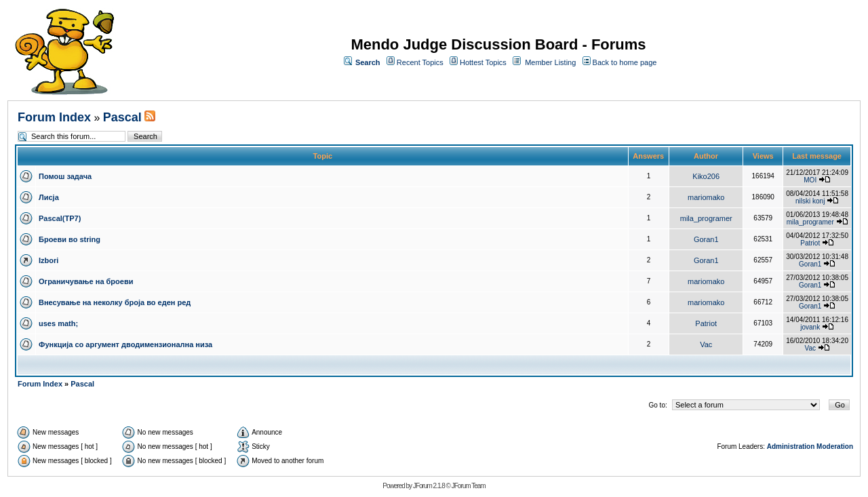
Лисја (49, 197)
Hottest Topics (483, 62)
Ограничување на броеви (86, 281)
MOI (810, 180)
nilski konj (810, 201)
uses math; (58, 323)
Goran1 (706, 239)
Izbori (48, 260)
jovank (810, 327)
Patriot (810, 243)
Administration (791, 446)
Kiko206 (706, 176)
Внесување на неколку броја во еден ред (115, 302)
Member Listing (550, 62)
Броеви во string (70, 239)
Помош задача (65, 176)
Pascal (122, 117)
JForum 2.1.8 (429, 486)
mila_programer (706, 218)
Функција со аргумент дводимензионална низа (125, 344)
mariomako (706, 197)
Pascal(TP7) (60, 218)
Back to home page (625, 62)
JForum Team (469, 486)
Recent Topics (420, 62)
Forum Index (54, 117)
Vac (706, 344)
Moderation (835, 446)
